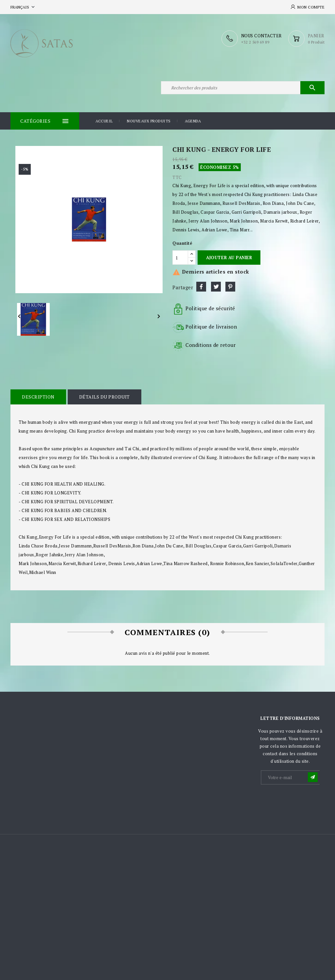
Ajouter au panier (229, 258)
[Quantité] (180, 258)
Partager (201, 287)
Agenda (193, 121)
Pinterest (230, 287)
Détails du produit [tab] (105, 397)
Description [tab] (38, 397)
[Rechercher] (243, 88)
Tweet (216, 287)
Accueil (104, 121)
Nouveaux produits (149, 121)
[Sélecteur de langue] (23, 7)
